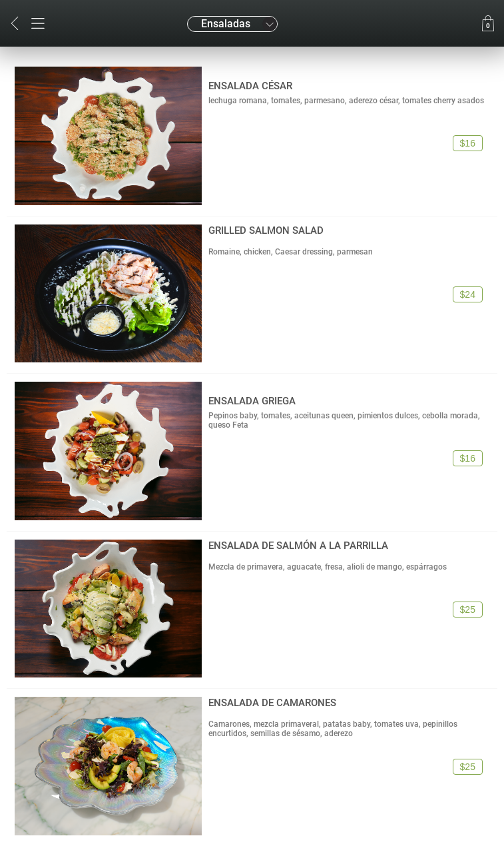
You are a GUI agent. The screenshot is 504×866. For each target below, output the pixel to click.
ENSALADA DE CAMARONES (272, 703)
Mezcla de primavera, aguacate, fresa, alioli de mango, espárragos (328, 567)
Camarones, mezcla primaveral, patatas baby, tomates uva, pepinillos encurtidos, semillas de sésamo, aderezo (333, 729)
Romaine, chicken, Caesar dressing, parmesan (291, 252)
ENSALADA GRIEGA (252, 401)
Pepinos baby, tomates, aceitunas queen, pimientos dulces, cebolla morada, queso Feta (344, 420)
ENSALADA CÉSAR (250, 86)
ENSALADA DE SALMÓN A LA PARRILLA (298, 546)
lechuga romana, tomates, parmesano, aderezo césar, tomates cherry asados (346, 101)
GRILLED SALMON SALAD (266, 230)
